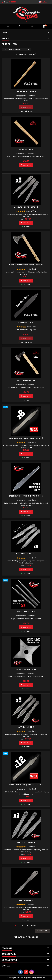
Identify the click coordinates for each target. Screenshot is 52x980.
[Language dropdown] (44, 2)
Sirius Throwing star (26, 669)
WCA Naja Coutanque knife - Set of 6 (26, 438)
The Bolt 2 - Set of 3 (26, 843)
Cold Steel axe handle (26, 92)
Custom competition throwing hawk (26, 265)
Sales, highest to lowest (17, 50)
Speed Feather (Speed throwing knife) (26, 496)
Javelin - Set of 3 (26, 727)
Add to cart (26, 107)
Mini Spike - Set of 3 (26, 611)
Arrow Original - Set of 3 (26, 207)
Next (34, 926)
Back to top (43, 931)
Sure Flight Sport (26, 323)
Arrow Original (26, 900)
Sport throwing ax (26, 380)
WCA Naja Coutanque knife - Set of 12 (26, 785)
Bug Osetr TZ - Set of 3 (26, 554)
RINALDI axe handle (26, 149)
